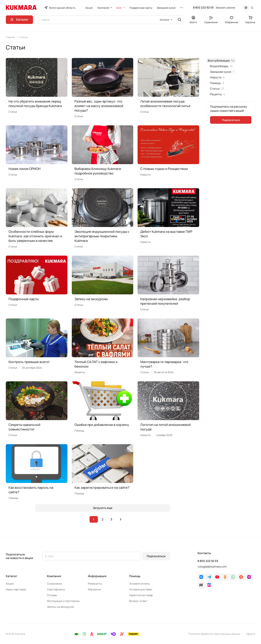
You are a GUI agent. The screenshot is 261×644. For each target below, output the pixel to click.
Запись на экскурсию (91, 299)
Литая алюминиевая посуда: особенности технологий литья (165, 104)
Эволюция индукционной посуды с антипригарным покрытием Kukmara (102, 236)
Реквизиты (95, 584)
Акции (10, 584)
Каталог (12, 576)
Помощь (135, 576)
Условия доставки (141, 589)
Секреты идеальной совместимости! (24, 427)
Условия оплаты (139, 584)
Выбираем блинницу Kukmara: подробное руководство (98, 171)
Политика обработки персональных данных (214, 634)
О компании (55, 584)
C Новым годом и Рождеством (164, 169)
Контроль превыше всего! (29, 362)
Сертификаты (56, 589)
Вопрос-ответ (138, 601)
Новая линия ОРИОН (25, 169)
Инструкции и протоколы (63, 601)
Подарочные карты (24, 299)
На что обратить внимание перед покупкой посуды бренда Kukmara (35, 104)
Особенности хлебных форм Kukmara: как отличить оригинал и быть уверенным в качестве (35, 236)
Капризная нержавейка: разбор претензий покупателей (165, 301)
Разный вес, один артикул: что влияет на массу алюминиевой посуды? (99, 106)
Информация (97, 576)
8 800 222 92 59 (203, 8)
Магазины (94, 589)
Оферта (251, 634)
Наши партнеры (16, 589)
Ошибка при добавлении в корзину (102, 425)
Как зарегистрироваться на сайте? (102, 487)
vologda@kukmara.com (212, 567)
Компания (54, 576)
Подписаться (156, 556)
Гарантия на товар (141, 595)
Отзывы (52, 595)
